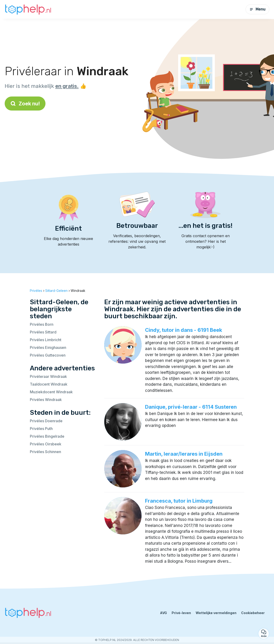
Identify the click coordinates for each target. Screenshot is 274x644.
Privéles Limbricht (46, 340)
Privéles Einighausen (48, 347)
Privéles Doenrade (46, 421)
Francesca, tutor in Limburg (179, 501)
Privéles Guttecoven (48, 355)
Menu (257, 9)
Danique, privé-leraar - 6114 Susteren (191, 407)
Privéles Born (42, 324)
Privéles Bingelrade (47, 436)
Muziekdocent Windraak (51, 392)
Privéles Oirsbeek (46, 444)
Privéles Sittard (43, 332)
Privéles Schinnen (45, 452)
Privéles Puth (41, 429)
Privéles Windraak (46, 400)
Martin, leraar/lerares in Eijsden (184, 454)
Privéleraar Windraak (48, 376)
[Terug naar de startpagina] (28, 9)
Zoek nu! (25, 104)
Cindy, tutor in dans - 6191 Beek (184, 330)
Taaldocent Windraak (49, 384)
